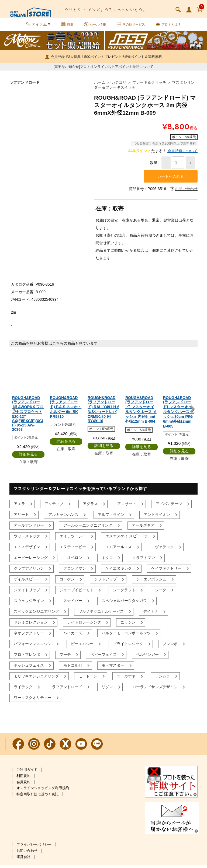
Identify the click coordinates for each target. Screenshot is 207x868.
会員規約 (23, 785)
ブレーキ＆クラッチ (149, 86)
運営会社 (23, 860)
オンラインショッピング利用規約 (43, 791)
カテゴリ (119, 86)
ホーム (100, 86)
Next (192, 412)
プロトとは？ (174, 26)
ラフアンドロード (25, 86)
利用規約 (23, 779)
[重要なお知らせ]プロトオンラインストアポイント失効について (104, 70)
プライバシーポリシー (34, 848)
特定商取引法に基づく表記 (37, 797)
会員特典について (182, 154)
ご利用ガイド (27, 773)
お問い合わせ (27, 854)
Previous (15, 412)
